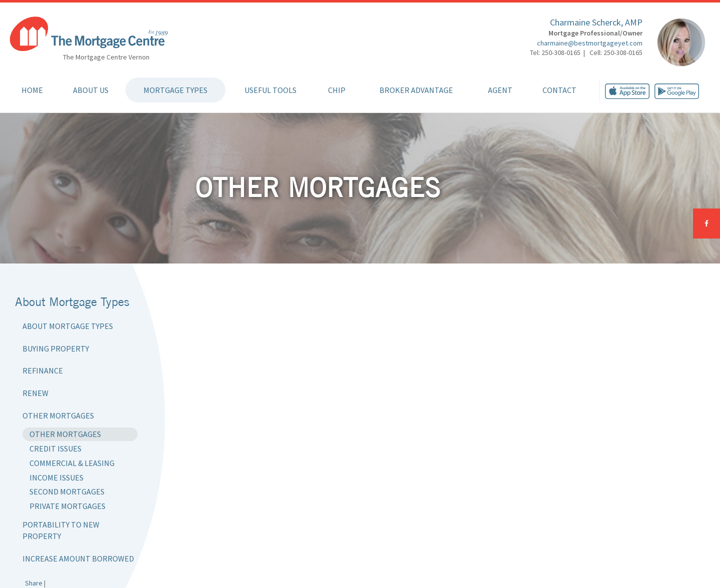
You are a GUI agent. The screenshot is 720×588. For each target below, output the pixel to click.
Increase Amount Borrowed (78, 558)
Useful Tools (270, 90)
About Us (91, 90)
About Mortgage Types (68, 326)
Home (32, 90)
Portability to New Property (61, 530)
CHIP (337, 90)
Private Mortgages (67, 506)
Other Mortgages (58, 415)
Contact (559, 90)
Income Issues (56, 477)
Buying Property (56, 348)
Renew (35, 393)
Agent (500, 90)
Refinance (43, 370)
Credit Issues (55, 448)
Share (34, 583)
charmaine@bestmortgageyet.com (590, 43)
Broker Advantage (416, 90)
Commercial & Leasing (72, 463)
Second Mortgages (67, 491)
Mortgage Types (175, 90)
